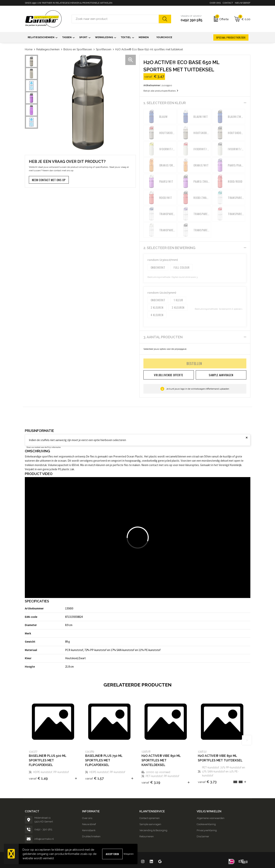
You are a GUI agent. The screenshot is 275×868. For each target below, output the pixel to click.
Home (29, 49)
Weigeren (129, 854)
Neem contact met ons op (49, 180)
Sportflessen (104, 49)
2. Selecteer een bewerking (169, 248)
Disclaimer (203, 836)
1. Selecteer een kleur (165, 103)
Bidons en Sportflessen (78, 49)
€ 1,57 (94, 778)
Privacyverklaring (207, 830)
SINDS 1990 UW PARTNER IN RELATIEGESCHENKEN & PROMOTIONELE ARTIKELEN (69, 3)
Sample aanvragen (150, 824)
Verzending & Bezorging (153, 830)
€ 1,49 (38, 778)
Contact (228, 3)
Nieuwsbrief (243, 3)
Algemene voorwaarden (211, 818)
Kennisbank (89, 830)
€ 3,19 (151, 782)
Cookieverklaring (206, 824)
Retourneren (147, 836)
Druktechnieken (91, 836)
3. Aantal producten (163, 337)
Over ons (215, 3)
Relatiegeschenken (48, 49)
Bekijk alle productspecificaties (161, 91)
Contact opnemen (150, 818)
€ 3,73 (207, 782)
